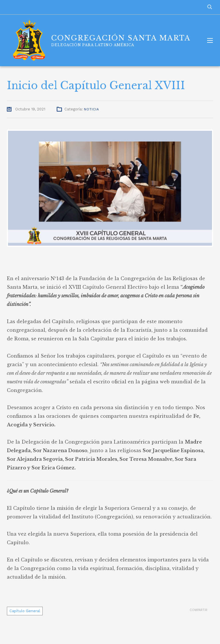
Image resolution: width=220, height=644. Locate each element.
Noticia (92, 109)
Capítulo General (25, 611)
